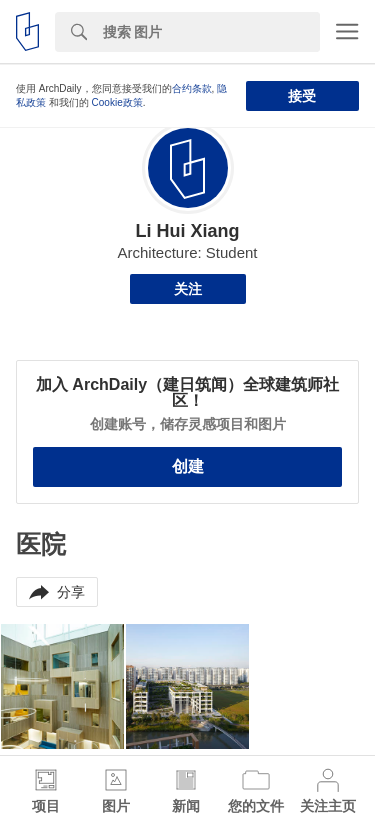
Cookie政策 (117, 102)
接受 (302, 96)
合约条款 (192, 88)
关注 (188, 289)
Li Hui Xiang (187, 231)
